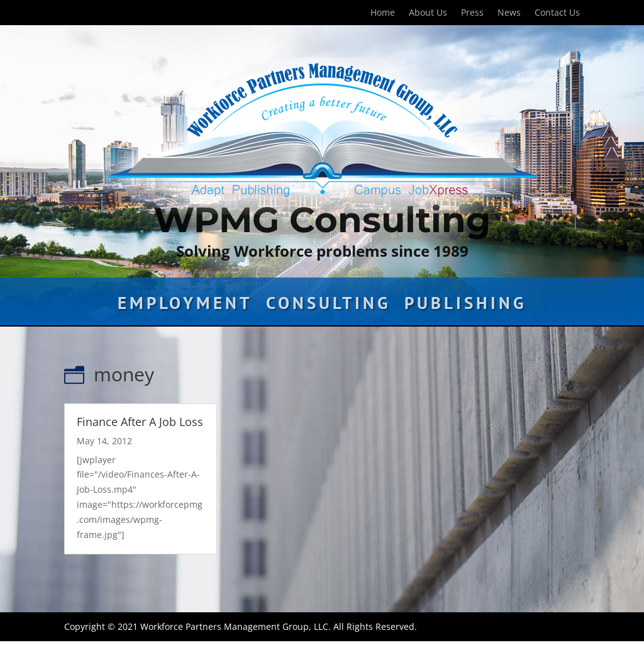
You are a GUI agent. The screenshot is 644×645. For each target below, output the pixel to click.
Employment (185, 306)
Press (472, 13)
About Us (428, 13)
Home (383, 13)
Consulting (328, 306)
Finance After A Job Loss (140, 422)
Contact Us (557, 13)
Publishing (465, 306)
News (509, 13)
